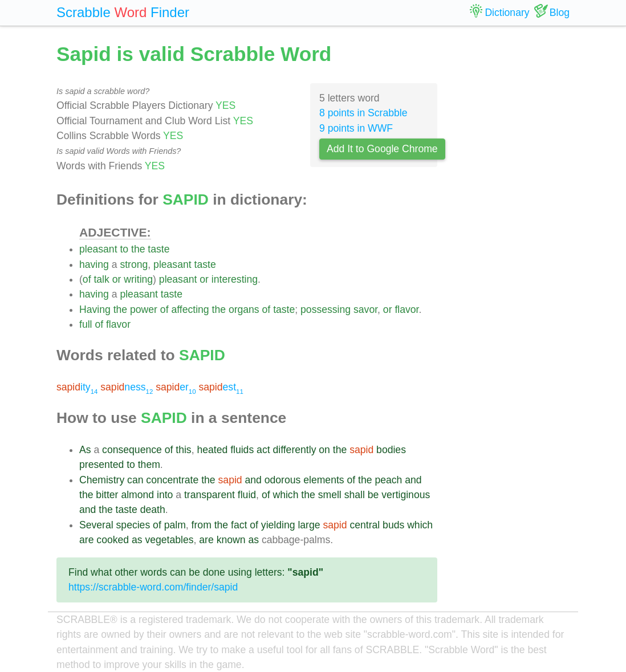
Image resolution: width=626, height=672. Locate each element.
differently (294, 450)
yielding (278, 525)
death (153, 510)
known (231, 540)
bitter (107, 495)
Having (95, 309)
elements (324, 480)
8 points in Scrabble (363, 113)
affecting (190, 309)
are (86, 540)
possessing (326, 309)
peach (388, 480)
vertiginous (406, 495)
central (365, 525)
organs (244, 309)
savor (365, 309)
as (137, 540)
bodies (391, 450)
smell (330, 495)
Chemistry (102, 480)
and (253, 480)
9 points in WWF (356, 128)
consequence (132, 450)
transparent (210, 495)
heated (212, 450)
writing (138, 279)
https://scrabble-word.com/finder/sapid (153, 587)
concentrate (172, 480)
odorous (283, 480)
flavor (407, 309)
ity (77, 387)
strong (134, 264)
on (324, 450)
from (202, 525)
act (263, 450)
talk (101, 279)
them (149, 465)
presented (101, 465)
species (133, 525)
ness (127, 387)
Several (96, 525)
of (87, 279)
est (221, 387)
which (285, 495)
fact (239, 525)
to (124, 249)
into (165, 495)
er (176, 387)
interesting (235, 279)
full (86, 324)
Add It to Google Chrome (382, 149)
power (144, 309)
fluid (247, 495)
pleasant (98, 249)
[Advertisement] (512, 211)
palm (175, 525)
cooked (113, 540)
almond (137, 495)
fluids (242, 450)
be (373, 495)
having (94, 264)
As (85, 450)
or (117, 279)
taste (158, 249)
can (135, 480)
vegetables (169, 540)
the (138, 249)
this (183, 450)
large (309, 525)
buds (393, 525)
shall (355, 495)
